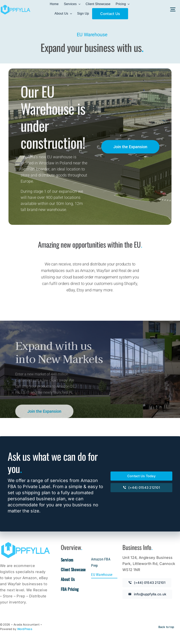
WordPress (25, 629)
